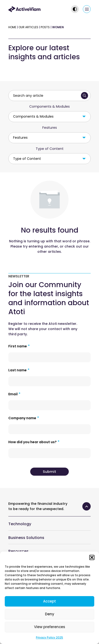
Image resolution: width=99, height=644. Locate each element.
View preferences (50, 627)
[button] (92, 557)
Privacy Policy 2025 (49, 637)
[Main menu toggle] (87, 9)
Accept (49, 601)
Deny (50, 614)
